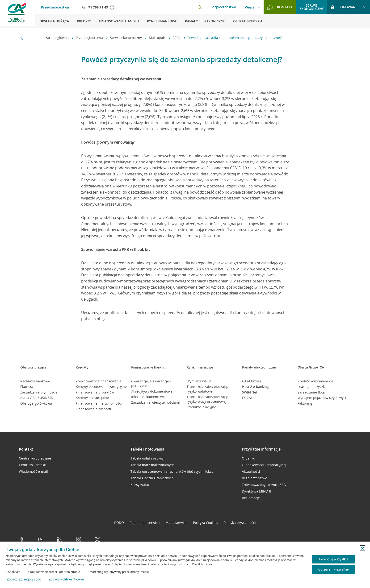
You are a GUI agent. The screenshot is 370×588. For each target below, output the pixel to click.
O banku (249, 458)
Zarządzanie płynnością (39, 392)
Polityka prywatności (240, 523)
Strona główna (58, 38)
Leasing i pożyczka (312, 387)
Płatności (27, 387)
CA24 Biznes (252, 381)
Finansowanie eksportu (94, 409)
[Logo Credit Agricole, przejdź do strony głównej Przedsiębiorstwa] (18, 14)
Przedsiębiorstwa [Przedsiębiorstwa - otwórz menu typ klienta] (55, 7)
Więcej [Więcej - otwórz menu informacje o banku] (250, 7)
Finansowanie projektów (95, 392)
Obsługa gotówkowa (36, 403)
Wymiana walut (199, 381)
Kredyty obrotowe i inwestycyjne (101, 387)
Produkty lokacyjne (201, 407)
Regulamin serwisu (145, 523)
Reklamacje (251, 498)
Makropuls (158, 38)
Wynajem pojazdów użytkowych (322, 398)
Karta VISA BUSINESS (37, 398)
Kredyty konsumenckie (315, 381)
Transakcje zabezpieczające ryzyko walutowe (208, 389)
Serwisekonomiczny (312, 7)
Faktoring (305, 403)
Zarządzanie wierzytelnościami (156, 402)
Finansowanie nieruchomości (99, 403)
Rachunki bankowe (35, 381)
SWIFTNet (250, 392)
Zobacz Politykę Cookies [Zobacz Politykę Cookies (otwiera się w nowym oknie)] (67, 579)
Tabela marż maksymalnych (152, 465)
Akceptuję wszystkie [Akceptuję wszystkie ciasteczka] (333, 559)
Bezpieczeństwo (223, 7)
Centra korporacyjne (35, 458)
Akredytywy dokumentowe (152, 391)
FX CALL (248, 398)
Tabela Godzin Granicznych (152, 478)
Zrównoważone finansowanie (99, 381)
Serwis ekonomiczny (126, 38)
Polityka (206, 523)
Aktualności (251, 471)
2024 (177, 38)
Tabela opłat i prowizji (148, 458)
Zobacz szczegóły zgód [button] (24, 579)
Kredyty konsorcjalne (92, 398)
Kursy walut (140, 485)
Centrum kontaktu (33, 465)
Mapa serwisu (177, 523)
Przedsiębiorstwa (90, 38)
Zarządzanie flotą (311, 392)
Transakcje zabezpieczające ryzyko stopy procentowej (208, 399)
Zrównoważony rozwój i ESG (264, 485)
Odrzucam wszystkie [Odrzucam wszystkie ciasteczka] (334, 569)
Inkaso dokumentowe (148, 397)
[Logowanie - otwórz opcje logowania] (349, 7)
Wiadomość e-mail (33, 471)
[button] (362, 548)
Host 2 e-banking (255, 387)
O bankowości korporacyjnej (264, 465)
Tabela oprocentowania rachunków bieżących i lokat (172, 471)
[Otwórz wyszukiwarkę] (200, 7)
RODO (119, 523)
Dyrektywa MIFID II (256, 491)
